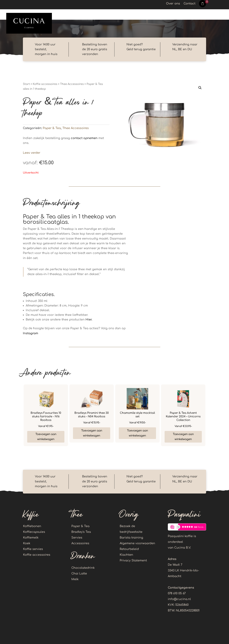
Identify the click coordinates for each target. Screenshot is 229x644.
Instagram (31, 333)
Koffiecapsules (34, 532)
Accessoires (80, 543)
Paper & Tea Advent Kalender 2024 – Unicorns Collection (183, 417)
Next (209, 415)
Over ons (173, 4)
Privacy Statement (133, 561)
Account (216, 15)
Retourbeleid (129, 549)
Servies (77, 538)
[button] (200, 88)
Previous (20, 415)
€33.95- (183, 426)
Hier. (89, 320)
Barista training (131, 538)
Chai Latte (79, 574)
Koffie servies (33, 549)
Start (26, 84)
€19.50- (137, 423)
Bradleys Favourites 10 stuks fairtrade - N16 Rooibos (46, 417)
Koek (156, 15)
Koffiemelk (31, 538)
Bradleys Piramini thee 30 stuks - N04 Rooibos (92, 415)
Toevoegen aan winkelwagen (46, 437)
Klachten (126, 555)
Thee (88, 15)
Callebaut (135, 15)
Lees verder (32, 153)
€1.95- (46, 426)
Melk (75, 579)
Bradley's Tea (81, 532)
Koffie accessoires (183, 15)
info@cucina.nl (179, 599)
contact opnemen (84, 138)
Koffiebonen (32, 526)
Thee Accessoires (72, 84)
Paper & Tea (52, 128)
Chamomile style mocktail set (137, 415)
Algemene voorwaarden (137, 543)
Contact (189, 4)
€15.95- (92, 423)
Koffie (70, 15)
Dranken (109, 15)
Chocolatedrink (83, 568)
